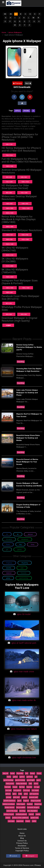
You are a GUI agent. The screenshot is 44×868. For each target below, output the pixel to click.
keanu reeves (10, 807)
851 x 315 (9, 303)
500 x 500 (24, 314)
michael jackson (21, 814)
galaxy (15, 777)
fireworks (20, 773)
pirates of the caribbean (20, 818)
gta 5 (38, 780)
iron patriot (17, 790)
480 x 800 (9, 193)
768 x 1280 (24, 193)
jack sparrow (34, 794)
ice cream (35, 790)
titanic (28, 821)
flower (32, 773)
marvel (31, 814)
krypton (26, 801)
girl (36, 777)
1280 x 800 (9, 204)
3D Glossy (9, 563)
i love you (26, 790)
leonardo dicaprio (33, 807)
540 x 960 (24, 177)
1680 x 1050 (10, 208)
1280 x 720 (9, 235)
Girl (7, 550)
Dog (20, 544)
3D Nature (9, 539)
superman (20, 821)
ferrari (12, 773)
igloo (14, 794)
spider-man (34, 818)
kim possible (21, 807)
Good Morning (24, 578)
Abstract (30, 534)
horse (36, 783)
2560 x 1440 (10, 244)
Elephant (9, 573)
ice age (37, 787)
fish (27, 773)
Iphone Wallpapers (15, 32)
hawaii (15, 787)
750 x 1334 (9, 155)
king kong (38, 804)
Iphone (26, 111)
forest (39, 773)
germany (30, 777)
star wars (11, 821)
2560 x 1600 (10, 213)
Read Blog (21, 362)
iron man (8, 790)
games (22, 777)
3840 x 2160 (10, 255)
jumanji (9, 797)
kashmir (30, 804)
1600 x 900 (9, 239)
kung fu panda (36, 801)
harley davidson (21, 783)
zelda (34, 821)
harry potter (10, 783)
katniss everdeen (9, 804)
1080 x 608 (9, 292)
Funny (33, 544)
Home (4, 32)
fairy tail (5, 773)
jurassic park (34, 797)
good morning (8, 780)
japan (19, 801)
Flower (8, 544)
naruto (8, 818)
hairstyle (8, 787)
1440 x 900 (25, 204)
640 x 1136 (9, 144)
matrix (38, 814)
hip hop (22, 787)
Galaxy (8, 578)
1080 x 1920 (10, 166)
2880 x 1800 (10, 227)
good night (31, 780)
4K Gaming (25, 563)
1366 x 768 (25, 235)
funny (9, 777)
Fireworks (24, 573)
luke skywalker (32, 811)
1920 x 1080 (25, 239)
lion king (22, 811)
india (20, 794)
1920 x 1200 (26, 208)
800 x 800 (9, 314)
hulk (30, 783)
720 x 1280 (9, 182)
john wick (16, 797)
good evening (20, 780)
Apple (18, 111)
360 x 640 (9, 177)
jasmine (24, 797)
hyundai (29, 787)
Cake (22, 568)
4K (11, 14)
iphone (8, 794)
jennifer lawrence (9, 801)
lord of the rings (12, 811)
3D (5, 14)
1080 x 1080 (26, 288)
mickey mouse (9, 814)
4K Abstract (25, 539)
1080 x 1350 (10, 288)
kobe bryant (21, 804)
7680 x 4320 (10, 277)
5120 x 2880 (10, 266)
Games (19, 550)
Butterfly (9, 568)
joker (26, 794)
